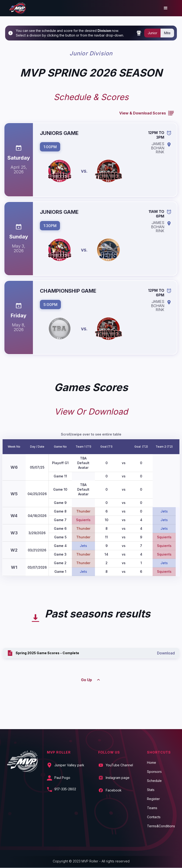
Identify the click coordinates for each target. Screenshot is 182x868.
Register (153, 799)
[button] (166, 8)
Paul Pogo (62, 778)
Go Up (86, 680)
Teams (152, 808)
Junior (152, 33)
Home (152, 763)
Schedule (154, 781)
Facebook (114, 790)
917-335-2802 (65, 789)
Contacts (154, 817)
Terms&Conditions (161, 826)
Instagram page (118, 778)
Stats (151, 790)
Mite (167, 33)
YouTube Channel (119, 765)
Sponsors (154, 772)
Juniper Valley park (69, 765)
